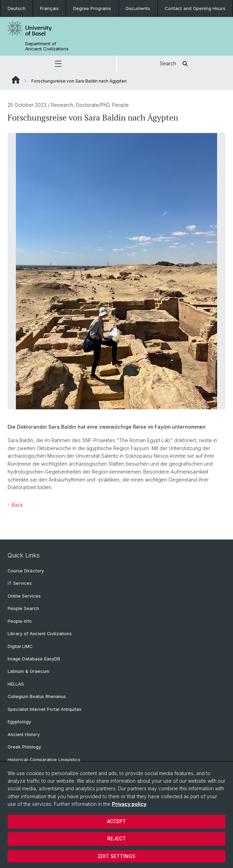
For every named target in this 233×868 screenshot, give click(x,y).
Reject (117, 838)
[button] (58, 64)
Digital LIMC (20, 646)
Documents (138, 8)
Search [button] (175, 64)
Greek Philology (24, 747)
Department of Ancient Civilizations (47, 46)
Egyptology (19, 722)
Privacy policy (129, 804)
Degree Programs (92, 8)
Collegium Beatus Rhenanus (37, 697)
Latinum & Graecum (28, 671)
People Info (20, 621)
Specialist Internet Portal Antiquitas (45, 709)
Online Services (24, 596)
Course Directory (26, 571)
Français (49, 8)
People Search (23, 608)
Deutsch (17, 8)
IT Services (20, 583)
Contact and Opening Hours (195, 8)
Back (17, 505)
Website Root (16, 80)
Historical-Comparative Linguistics (44, 760)
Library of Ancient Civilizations (40, 634)
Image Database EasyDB (34, 659)
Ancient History (24, 735)
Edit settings (117, 856)
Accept (116, 821)
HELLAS (16, 684)
